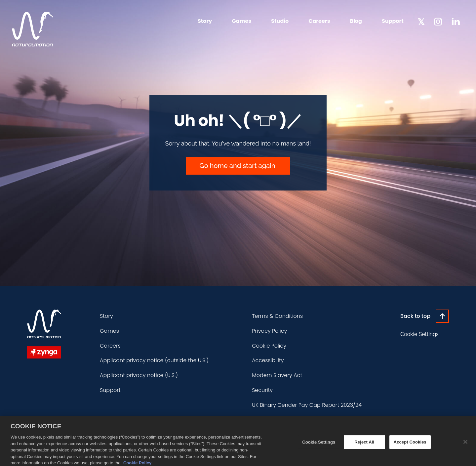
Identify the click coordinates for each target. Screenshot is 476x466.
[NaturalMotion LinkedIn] (456, 21)
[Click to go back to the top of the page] (425, 316)
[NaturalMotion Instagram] (438, 22)
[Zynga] (44, 352)
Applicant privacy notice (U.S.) (139, 375)
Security (262, 390)
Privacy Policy (269, 331)
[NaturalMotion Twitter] (421, 21)
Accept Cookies (410, 446)
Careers (319, 21)
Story (205, 21)
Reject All (364, 446)
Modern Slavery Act (277, 375)
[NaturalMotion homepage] (32, 29)
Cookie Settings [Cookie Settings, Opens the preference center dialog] (319, 446)
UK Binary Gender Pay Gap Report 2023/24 (307, 405)
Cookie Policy (269, 346)
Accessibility (268, 360)
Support (393, 21)
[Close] (465, 445)
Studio (280, 21)
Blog (356, 21)
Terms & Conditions (277, 316)
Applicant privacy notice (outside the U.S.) (154, 360)
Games (241, 21)
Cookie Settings (419, 334)
